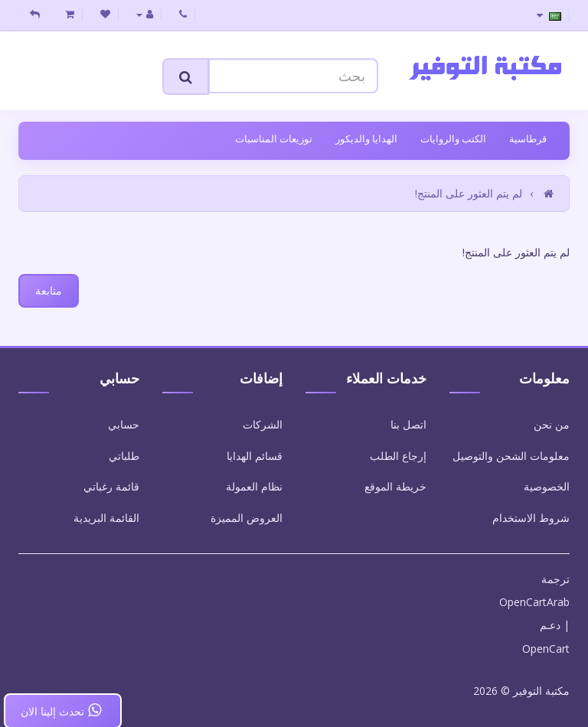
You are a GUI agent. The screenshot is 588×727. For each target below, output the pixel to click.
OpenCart (546, 649)
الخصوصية (547, 486)
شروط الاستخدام (531, 518)
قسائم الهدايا (255, 456)
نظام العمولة (254, 486)
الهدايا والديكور (366, 139)
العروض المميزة (247, 518)
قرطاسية (528, 139)
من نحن (552, 424)
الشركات (263, 424)
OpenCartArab (534, 602)
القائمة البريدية (106, 518)
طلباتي (124, 456)
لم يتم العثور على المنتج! (469, 193)
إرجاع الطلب (398, 456)
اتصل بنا (408, 424)
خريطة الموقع (395, 486)
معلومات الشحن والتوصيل (511, 456)
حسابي (124, 424)
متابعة (49, 290)
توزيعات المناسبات (274, 139)
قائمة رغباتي (111, 486)
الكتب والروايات (453, 139)
